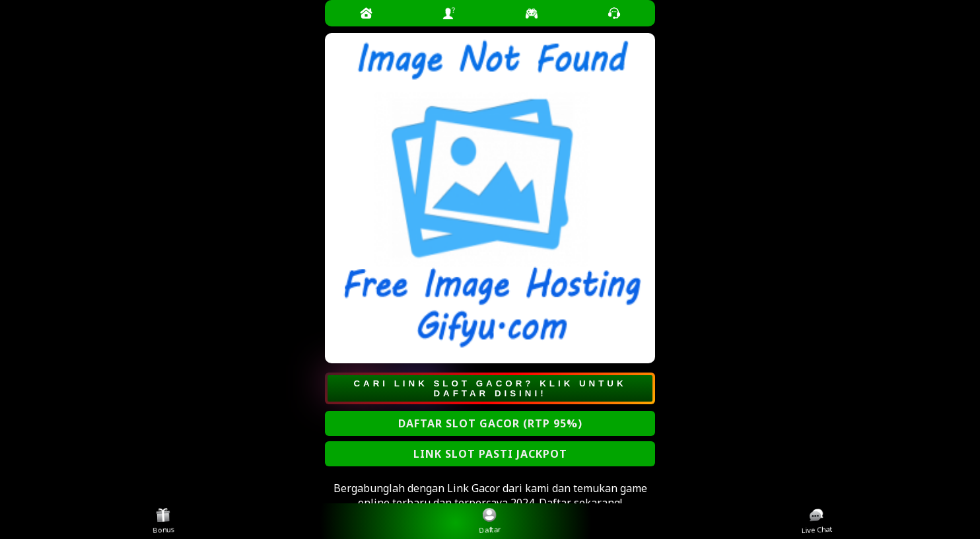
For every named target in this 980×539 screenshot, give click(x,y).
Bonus (164, 521)
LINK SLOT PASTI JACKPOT (490, 454)
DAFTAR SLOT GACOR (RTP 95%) (490, 423)
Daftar (490, 521)
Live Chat (817, 521)
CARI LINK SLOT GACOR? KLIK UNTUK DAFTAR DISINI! (490, 388)
